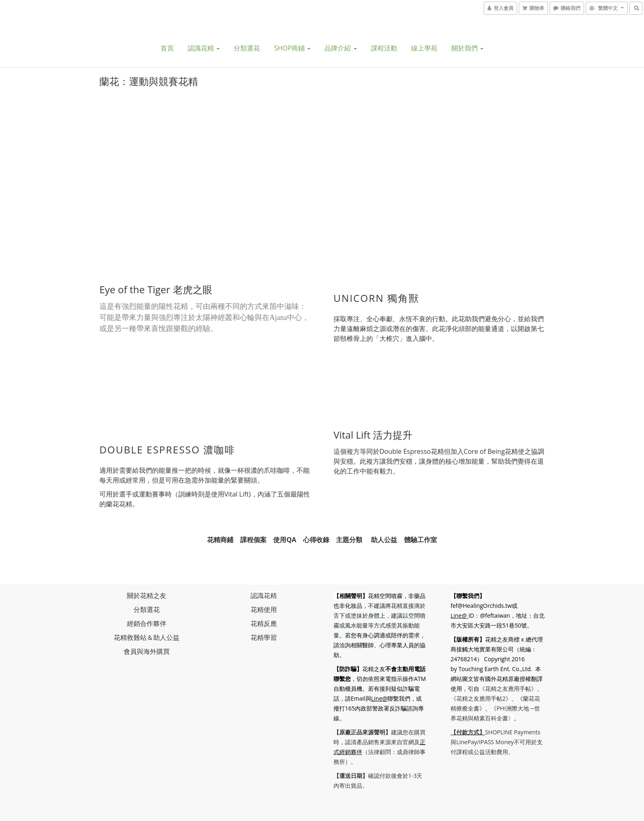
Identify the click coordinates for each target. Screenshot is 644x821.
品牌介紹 (340, 48)
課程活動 (384, 48)
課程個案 (253, 538)
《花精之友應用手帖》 (509, 687)
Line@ (392, 697)
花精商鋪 (220, 538)
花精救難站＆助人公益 (147, 636)
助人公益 (384, 538)
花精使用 (264, 608)
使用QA (285, 538)
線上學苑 (424, 48)
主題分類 (349, 538)
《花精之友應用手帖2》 (482, 697)
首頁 (167, 48)
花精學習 (264, 636)
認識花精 (204, 48)
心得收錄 (316, 538)
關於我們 (467, 48)
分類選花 (247, 48)
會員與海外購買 (147, 650)
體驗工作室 (421, 538)
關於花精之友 (147, 594)
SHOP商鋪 (292, 48)
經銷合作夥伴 (147, 622)
